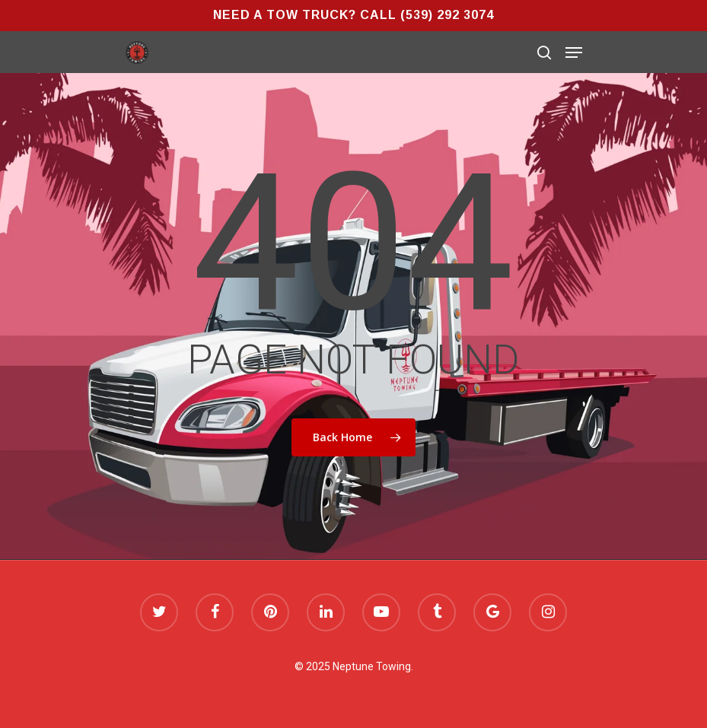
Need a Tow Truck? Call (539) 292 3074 (353, 15)
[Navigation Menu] (574, 52)
